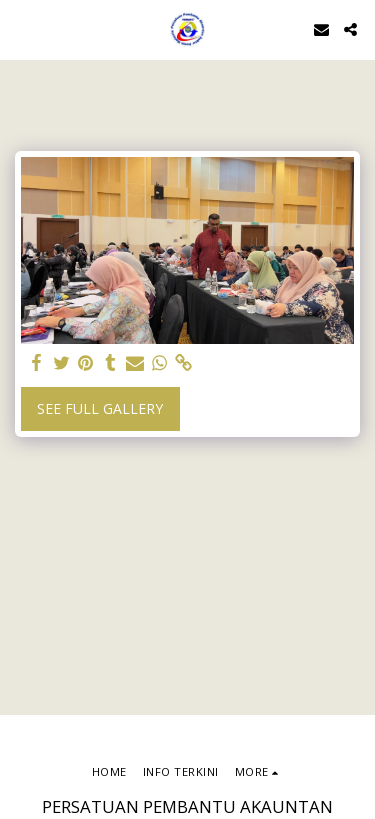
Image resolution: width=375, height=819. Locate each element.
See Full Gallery (100, 408)
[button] (22, 28)
